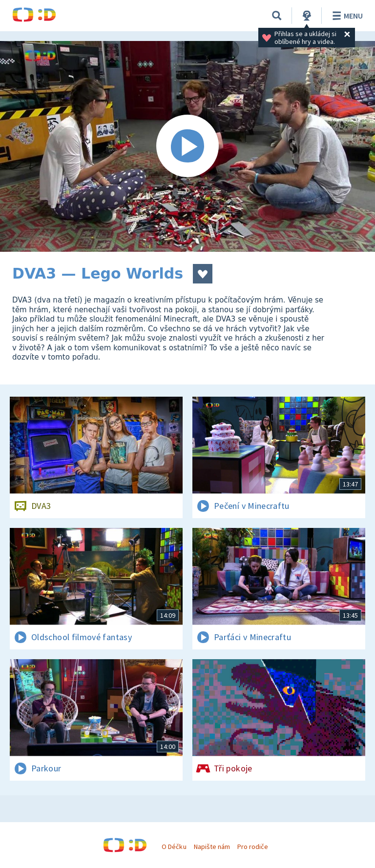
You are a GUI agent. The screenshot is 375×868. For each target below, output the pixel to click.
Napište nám (212, 847)
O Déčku (174, 847)
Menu (346, 16)
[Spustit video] (187, 146)
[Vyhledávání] (277, 16)
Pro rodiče (253, 847)
